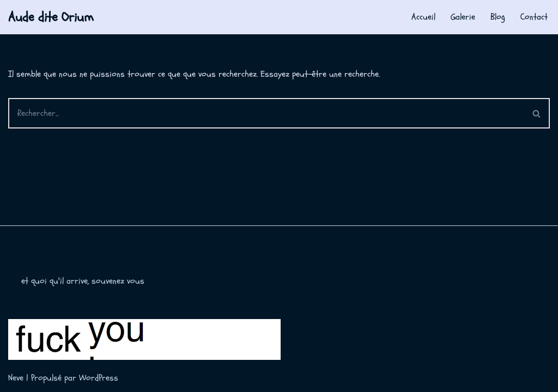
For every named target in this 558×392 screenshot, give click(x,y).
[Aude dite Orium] (51, 17)
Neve (16, 378)
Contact (534, 17)
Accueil (423, 17)
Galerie (463, 17)
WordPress (99, 378)
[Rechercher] (266, 113)
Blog (498, 17)
